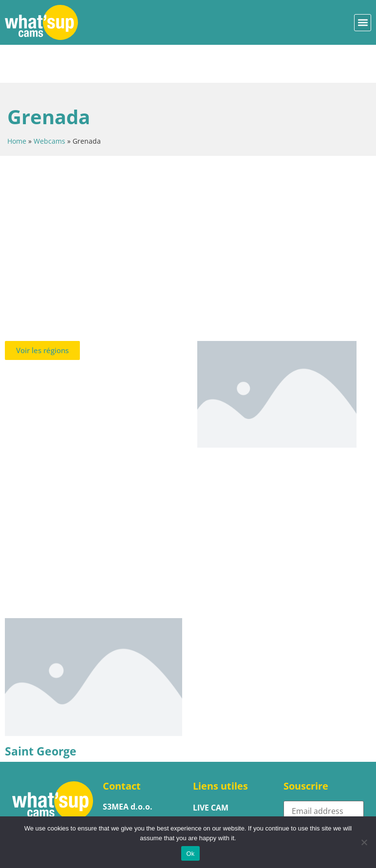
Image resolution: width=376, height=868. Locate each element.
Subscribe (313, 795)
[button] (363, 23)
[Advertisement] (188, 201)
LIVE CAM (211, 770)
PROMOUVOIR (220, 807)
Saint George (41, 713)
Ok (190, 854)
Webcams (49, 103)
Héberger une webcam (223, 788)
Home (17, 103)
